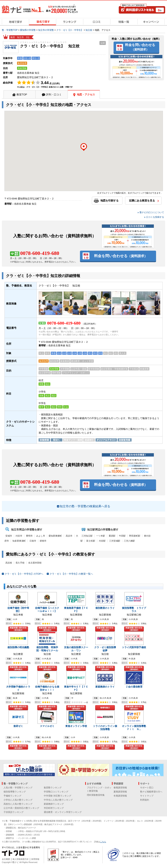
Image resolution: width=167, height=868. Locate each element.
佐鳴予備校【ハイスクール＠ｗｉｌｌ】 (47, 610)
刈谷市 (19, 536)
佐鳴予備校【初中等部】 (18, 610)
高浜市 (69, 536)
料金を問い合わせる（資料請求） (18, 629)
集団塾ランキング (53, 788)
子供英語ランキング (14, 812)
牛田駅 (122, 536)
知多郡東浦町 (19, 541)
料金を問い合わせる (140, 47)
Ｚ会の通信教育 (134, 687)
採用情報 (35, 859)
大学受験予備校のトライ (18, 688)
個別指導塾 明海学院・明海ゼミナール (47, 649)
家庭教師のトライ (105, 687)
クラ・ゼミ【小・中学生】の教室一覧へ (71, 574)
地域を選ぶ (105, 708)
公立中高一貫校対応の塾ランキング (21, 808)
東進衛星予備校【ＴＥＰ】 (76, 610)
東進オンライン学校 (76, 726)
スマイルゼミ (47, 726)
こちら (103, 842)
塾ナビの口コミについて (152, 212)
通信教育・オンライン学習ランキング (63, 812)
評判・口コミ (54, 95)
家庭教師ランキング (54, 804)
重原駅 (112, 536)
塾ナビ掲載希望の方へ (151, 792)
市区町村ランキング (54, 808)
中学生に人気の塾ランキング (58, 800)
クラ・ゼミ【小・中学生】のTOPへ (24, 574)
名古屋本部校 (35, 563)
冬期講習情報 (120, 796)
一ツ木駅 (101, 536)
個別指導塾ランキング (15, 792)
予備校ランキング (12, 796)
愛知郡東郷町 (55, 536)
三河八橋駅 (129, 541)
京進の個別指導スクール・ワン (76, 649)
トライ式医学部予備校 (134, 647)
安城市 (9, 536)
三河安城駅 (115, 541)
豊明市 (29, 536)
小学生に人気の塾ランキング (18, 800)
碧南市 (43, 541)
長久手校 (20, 563)
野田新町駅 (135, 536)
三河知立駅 (87, 536)
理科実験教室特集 (96, 795)
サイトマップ (147, 796)
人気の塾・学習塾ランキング (18, 788)
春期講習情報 (120, 788)
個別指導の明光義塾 (18, 647)
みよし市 (41, 536)
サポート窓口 (147, 788)
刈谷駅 (102, 541)
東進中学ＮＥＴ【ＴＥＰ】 (76, 688)
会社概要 (6, 859)
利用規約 (145, 800)
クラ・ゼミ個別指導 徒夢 (106, 649)
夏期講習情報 (120, 792)
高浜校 (9, 563)
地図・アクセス (86, 95)
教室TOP (22, 95)
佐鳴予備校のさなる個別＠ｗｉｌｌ (47, 688)
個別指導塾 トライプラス (134, 610)
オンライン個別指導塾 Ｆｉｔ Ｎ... (135, 728)
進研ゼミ (18, 726)
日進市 (33, 541)
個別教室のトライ (105, 608)
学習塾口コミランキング (56, 792)
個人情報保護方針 (21, 859)
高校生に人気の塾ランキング (18, 804)
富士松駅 (91, 541)
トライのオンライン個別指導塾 (105, 728)
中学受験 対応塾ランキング (57, 796)
